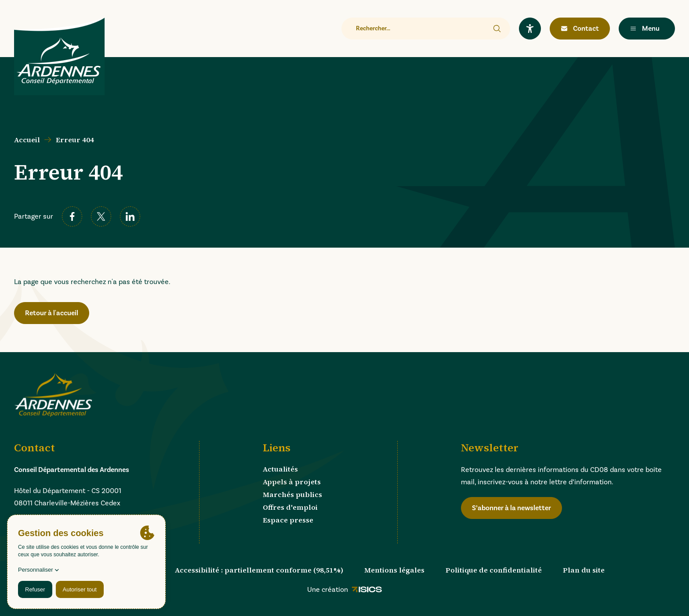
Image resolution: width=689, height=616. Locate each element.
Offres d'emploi (290, 507)
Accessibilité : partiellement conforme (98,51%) (259, 570)
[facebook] (72, 216)
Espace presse (288, 520)
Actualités (280, 469)
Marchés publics (292, 494)
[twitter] (101, 216)
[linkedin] (130, 216)
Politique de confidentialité (494, 570)
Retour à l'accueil (52, 313)
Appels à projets (292, 482)
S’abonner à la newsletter (511, 508)
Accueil (27, 140)
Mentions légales (394, 570)
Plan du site (584, 570)
